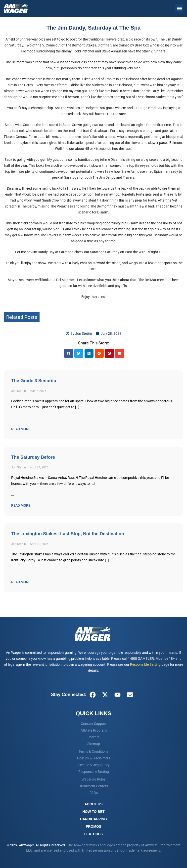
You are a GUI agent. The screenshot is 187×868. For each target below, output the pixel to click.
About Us (93, 804)
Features (93, 834)
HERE (163, 252)
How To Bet (93, 812)
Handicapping (93, 819)
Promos (93, 827)
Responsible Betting (145, 664)
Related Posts (22, 317)
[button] (179, 8)
